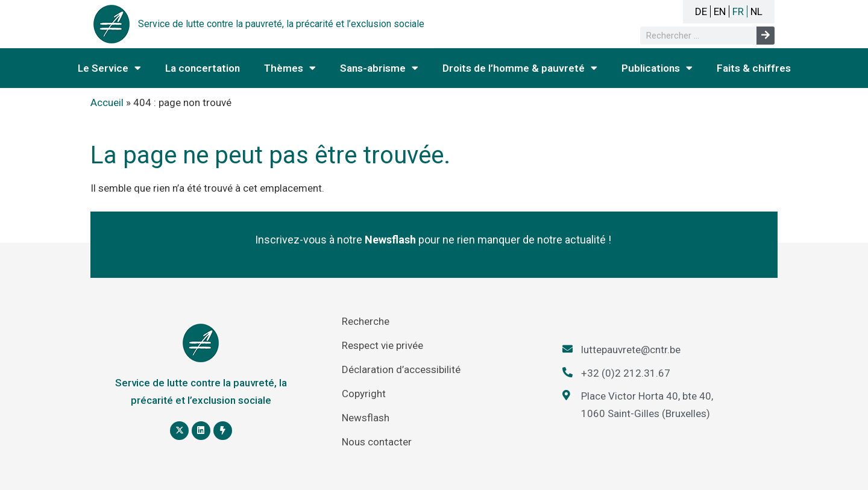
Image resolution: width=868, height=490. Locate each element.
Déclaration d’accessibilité (401, 369)
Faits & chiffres (754, 68)
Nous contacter (377, 442)
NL (756, 11)
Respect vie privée (382, 345)
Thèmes (290, 68)
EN (720, 11)
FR (738, 11)
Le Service (109, 68)
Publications (657, 68)
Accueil (107, 102)
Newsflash (366, 418)
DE (701, 11)
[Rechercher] (766, 36)
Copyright (364, 394)
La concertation (203, 68)
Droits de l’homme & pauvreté (520, 68)
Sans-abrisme (379, 68)
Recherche (366, 321)
